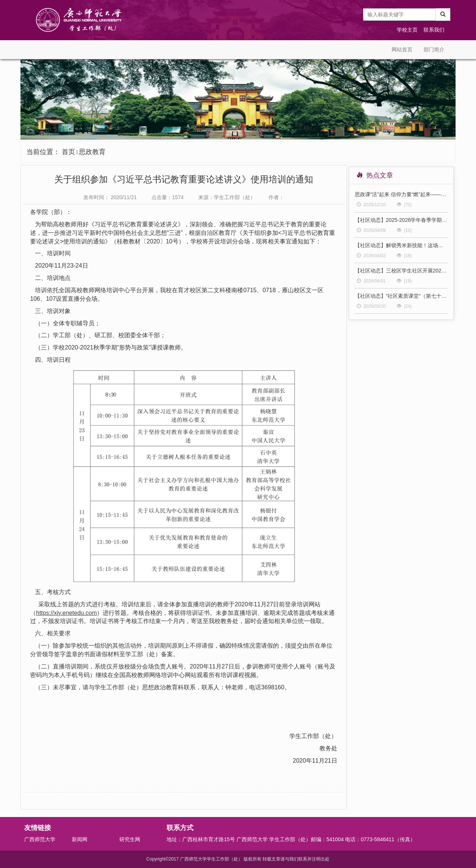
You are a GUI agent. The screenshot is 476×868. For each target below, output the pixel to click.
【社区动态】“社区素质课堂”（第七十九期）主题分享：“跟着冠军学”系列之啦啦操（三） (401, 296)
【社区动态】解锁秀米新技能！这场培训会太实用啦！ (401, 245)
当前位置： (66, 152)
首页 (68, 152)
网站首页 (402, 50)
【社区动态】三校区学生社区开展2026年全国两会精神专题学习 (401, 271)
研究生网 (130, 839)
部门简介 (434, 50)
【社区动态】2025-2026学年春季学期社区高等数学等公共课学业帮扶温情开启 (401, 220)
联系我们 (434, 30)
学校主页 (407, 30)
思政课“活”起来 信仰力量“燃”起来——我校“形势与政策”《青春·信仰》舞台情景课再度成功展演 (401, 194)
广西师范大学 (40, 839)
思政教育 (92, 152)
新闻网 (80, 839)
